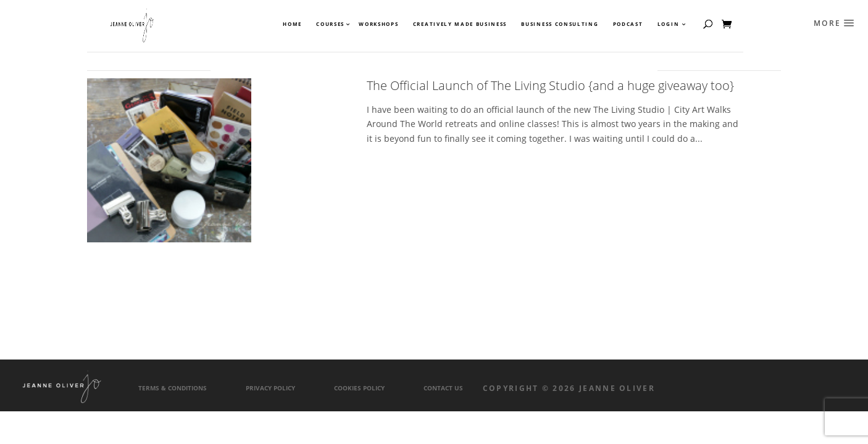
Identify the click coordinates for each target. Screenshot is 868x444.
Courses (330, 24)
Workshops (378, 24)
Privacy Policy (270, 388)
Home (292, 24)
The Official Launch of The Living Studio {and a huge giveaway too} (550, 85)
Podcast (628, 24)
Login (668, 24)
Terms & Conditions (173, 388)
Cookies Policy (359, 388)
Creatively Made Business (460, 24)
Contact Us (443, 388)
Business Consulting (560, 24)
